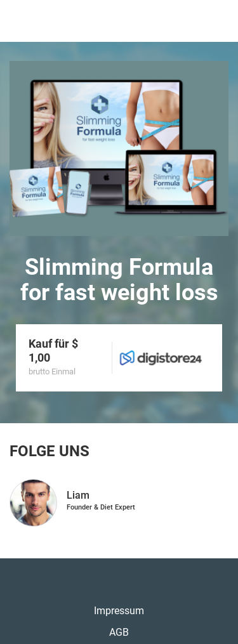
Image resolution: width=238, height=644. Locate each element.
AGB (119, 632)
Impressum (119, 611)
